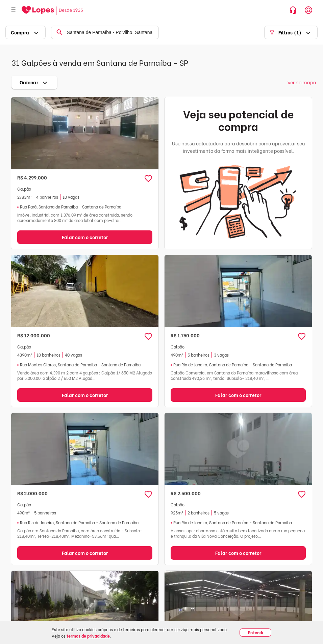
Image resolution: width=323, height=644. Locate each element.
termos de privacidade (88, 636)
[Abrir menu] (14, 10)
